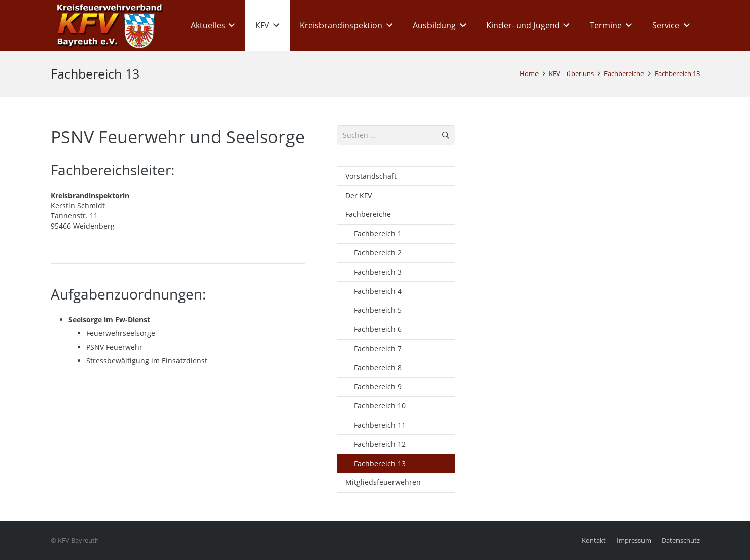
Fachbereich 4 (378, 291)
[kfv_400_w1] (107, 25)
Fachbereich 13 (380, 463)
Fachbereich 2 (378, 253)
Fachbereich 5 (378, 310)
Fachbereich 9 (378, 386)
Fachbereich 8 (378, 368)
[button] (230, 25)
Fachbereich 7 (378, 348)
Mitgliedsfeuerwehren (383, 482)
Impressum (634, 540)
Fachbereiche (368, 214)
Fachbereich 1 (378, 233)
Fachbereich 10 (380, 406)
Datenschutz (681, 540)
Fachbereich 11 (380, 425)
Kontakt (594, 540)
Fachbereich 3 (378, 272)
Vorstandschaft (371, 176)
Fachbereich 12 (380, 444)
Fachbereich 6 (378, 329)
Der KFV (359, 195)
